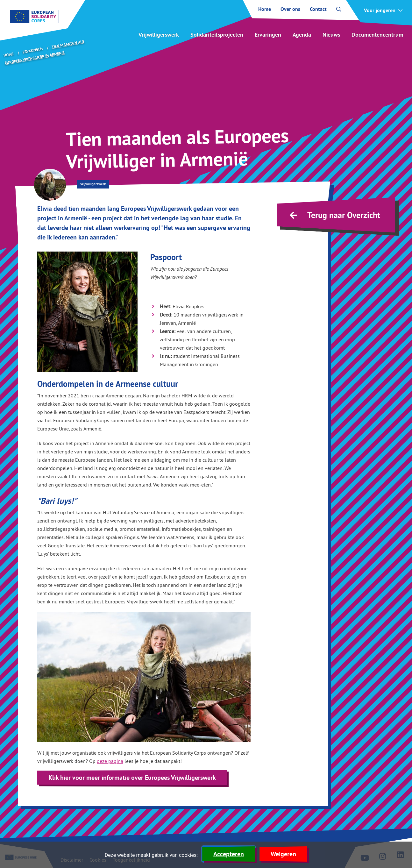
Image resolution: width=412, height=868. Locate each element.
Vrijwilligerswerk (159, 35)
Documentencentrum (377, 35)
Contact (318, 9)
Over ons (290, 9)
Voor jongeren (380, 11)
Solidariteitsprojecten (217, 35)
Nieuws (331, 35)
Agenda (302, 35)
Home (265, 9)
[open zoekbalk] (339, 9)
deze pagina (110, 761)
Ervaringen (268, 35)
